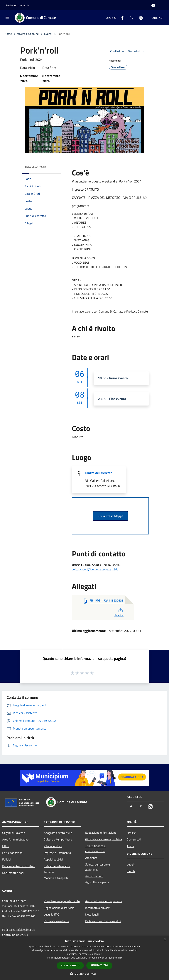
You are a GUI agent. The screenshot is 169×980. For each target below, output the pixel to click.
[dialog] (84, 958)
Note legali (92, 914)
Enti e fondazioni (13, 853)
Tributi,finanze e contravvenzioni (95, 848)
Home (8, 34)
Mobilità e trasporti (56, 878)
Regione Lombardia (18, 5)
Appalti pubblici (53, 859)
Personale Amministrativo (19, 866)
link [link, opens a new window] (120, 958)
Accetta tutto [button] (70, 965)
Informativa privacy (97, 908)
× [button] (165, 940)
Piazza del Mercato (99, 473)
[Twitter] (130, 18)
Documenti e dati (13, 873)
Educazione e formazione (101, 833)
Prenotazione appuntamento (62, 901)
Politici (6, 859)
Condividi (118, 52)
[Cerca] (161, 18)
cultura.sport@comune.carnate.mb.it (95, 569)
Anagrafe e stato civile (58, 833)
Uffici (5, 846)
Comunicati (134, 839)
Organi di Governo (14, 833)
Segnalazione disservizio (59, 908)
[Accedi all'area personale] (153, 5)
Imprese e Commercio (57, 853)
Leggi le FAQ (52, 914)
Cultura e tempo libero (58, 839)
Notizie (131, 833)
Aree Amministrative (15, 839)
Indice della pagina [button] (35, 167)
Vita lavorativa (53, 846)
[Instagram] (139, 18)
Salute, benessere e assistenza (98, 867)
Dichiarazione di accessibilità (103, 921)
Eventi (48, 34)
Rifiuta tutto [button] (99, 965)
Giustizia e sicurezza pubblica (104, 839)
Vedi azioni (137, 52)
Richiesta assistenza (57, 921)
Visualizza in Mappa (110, 516)
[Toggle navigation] (7, 17)
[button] (84, 974)
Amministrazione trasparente (104, 901)
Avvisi (131, 846)
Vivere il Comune (28, 34)
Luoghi (131, 864)
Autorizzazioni (94, 876)
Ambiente (91, 858)
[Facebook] (121, 18)
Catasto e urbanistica (57, 866)
